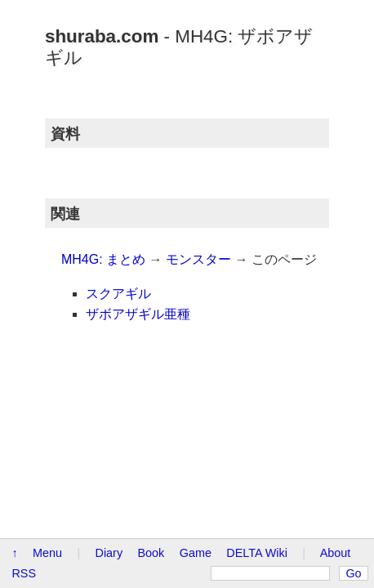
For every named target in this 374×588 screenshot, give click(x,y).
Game (196, 341)
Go (330, 361)
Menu (47, 341)
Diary (109, 341)
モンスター (150, 225)
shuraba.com (57, 23)
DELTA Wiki (257, 341)
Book (151, 341)
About (27, 361)
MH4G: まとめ (55, 225)
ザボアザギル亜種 (65, 281)
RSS (69, 361)
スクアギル (46, 259)
